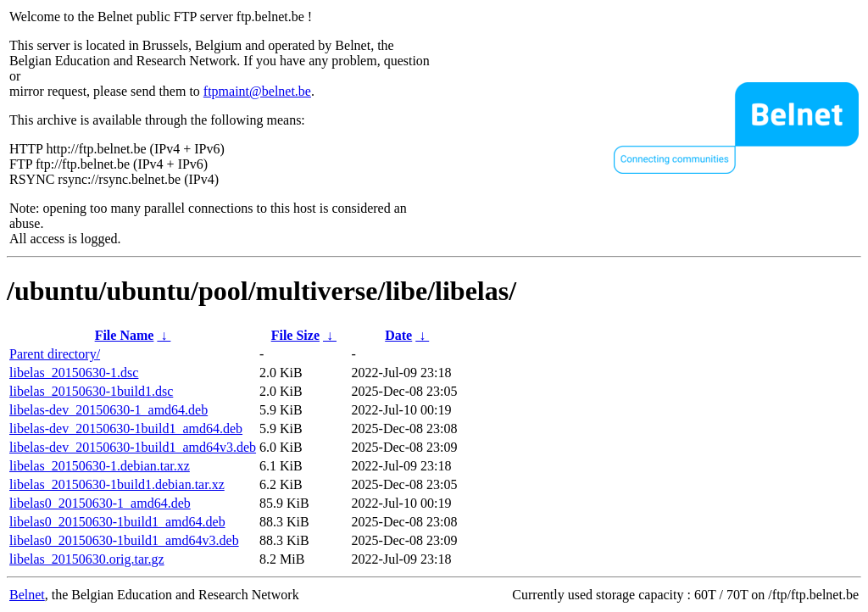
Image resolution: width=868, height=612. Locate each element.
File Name (125, 335)
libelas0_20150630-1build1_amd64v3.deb (124, 540)
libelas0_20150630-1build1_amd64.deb (117, 522)
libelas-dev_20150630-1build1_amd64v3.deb (133, 447)
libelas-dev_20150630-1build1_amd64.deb (126, 428)
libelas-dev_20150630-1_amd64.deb (108, 410)
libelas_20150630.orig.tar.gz (87, 559)
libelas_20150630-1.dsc (74, 373)
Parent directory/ (55, 354)
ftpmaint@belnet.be (257, 91)
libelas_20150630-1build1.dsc (91, 391)
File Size (295, 335)
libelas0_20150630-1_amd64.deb (100, 503)
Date (398, 335)
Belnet (27, 595)
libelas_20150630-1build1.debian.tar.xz (117, 484)
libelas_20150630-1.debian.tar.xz (100, 466)
